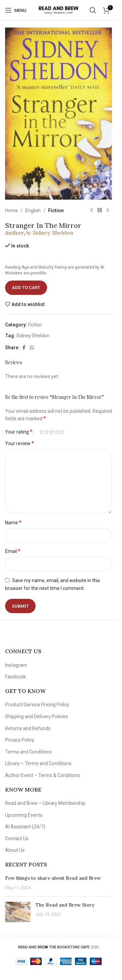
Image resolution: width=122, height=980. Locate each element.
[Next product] (108, 210)
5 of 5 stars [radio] (62, 432)
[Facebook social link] (24, 348)
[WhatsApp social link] (32, 348)
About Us (15, 850)
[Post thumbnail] (18, 912)
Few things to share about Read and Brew (53, 878)
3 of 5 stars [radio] (52, 432)
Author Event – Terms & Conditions (43, 775)
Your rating (19, 432)
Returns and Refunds (28, 728)
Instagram (16, 665)
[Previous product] (91, 210)
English (33, 210)
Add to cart (26, 288)
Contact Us (17, 839)
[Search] (93, 10)
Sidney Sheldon (53, 233)
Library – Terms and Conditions (38, 763)
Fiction (56, 210)
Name (13, 522)
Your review (19, 443)
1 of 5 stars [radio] (42, 432)
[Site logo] (58, 10)
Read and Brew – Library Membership (45, 803)
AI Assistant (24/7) (25, 827)
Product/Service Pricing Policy (37, 705)
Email (13, 551)
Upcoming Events (24, 815)
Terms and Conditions (28, 752)
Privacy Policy (20, 740)
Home (12, 210)
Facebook (15, 677)
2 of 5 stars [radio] (47, 432)
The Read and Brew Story (65, 905)
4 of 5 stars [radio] (57, 432)
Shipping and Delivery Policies (37, 716)
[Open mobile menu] (16, 10)
